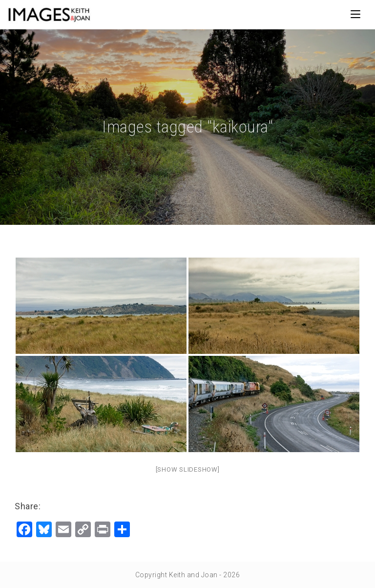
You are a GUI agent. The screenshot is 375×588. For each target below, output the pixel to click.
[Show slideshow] (188, 469)
